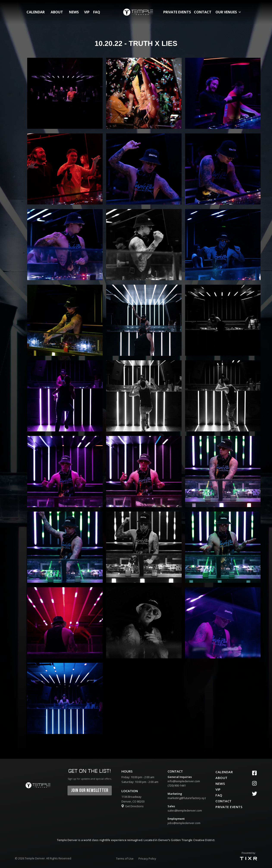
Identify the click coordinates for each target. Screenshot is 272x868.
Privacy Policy (147, 859)
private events (177, 12)
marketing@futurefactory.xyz (187, 798)
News (74, 12)
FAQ (97, 12)
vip (87, 12)
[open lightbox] (65, 93)
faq (219, 795)
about (57, 12)
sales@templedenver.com (185, 810)
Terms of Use (125, 859)
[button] (229, 12)
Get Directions (133, 806)
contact (203, 12)
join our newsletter (90, 791)
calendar (36, 12)
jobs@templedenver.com (184, 823)
